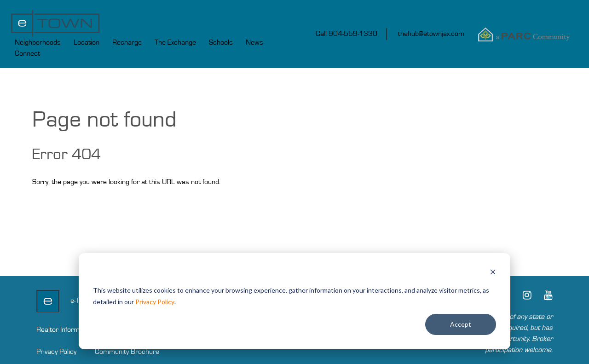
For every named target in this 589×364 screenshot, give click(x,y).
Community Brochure (127, 352)
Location (87, 42)
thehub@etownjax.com (431, 34)
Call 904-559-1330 (346, 34)
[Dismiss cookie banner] (493, 273)
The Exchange (175, 42)
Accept (461, 324)
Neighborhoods (38, 42)
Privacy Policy (155, 302)
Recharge (127, 42)
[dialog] (294, 301)
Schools (221, 42)
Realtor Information (65, 329)
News (254, 42)
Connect (27, 53)
